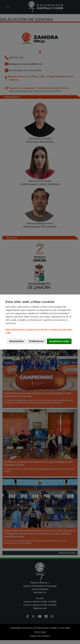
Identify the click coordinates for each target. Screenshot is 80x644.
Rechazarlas (17, 341)
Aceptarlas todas (59, 341)
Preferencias (36, 341)
